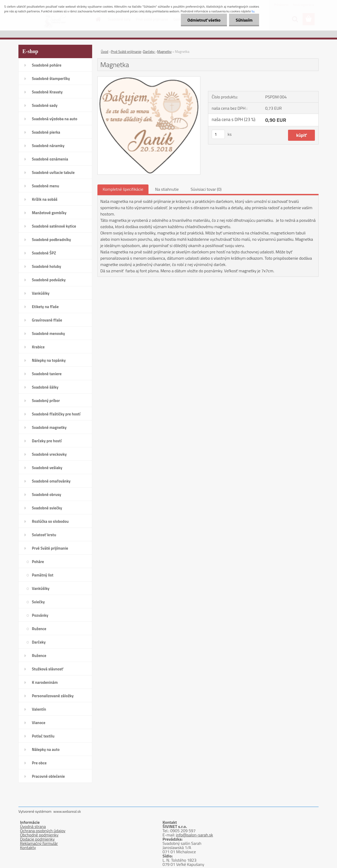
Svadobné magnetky (49, 427)
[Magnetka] (149, 79)
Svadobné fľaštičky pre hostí (56, 414)
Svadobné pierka (46, 132)
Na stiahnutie (167, 189)
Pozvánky (40, 615)
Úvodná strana (33, 826)
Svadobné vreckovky (49, 454)
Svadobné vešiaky (47, 468)
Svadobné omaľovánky (51, 481)
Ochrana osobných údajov (43, 831)
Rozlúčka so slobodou (50, 521)
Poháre (38, 562)
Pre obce (39, 763)
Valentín (39, 709)
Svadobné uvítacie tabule (53, 172)
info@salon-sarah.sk (194, 835)
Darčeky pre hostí (47, 441)
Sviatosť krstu (44, 535)
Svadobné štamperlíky (51, 79)
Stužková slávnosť (48, 669)
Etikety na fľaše (45, 307)
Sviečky (38, 602)
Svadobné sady (45, 105)
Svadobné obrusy (46, 495)
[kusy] (218, 134)
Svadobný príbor (46, 401)
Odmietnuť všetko (204, 20)
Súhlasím (244, 20)
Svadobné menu (46, 186)
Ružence (39, 629)
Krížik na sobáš (45, 199)
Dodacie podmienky (37, 839)
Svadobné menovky (48, 333)
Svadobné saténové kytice (54, 226)
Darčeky (39, 642)
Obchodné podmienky (39, 835)
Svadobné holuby (46, 266)
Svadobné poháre (47, 65)
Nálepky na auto (46, 749)
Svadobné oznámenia (50, 159)
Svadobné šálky (45, 387)
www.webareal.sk (67, 811)
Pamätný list (43, 575)
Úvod (105, 52)
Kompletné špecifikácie (123, 189)
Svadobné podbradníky (51, 240)
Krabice (38, 347)
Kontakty (28, 847)
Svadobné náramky (48, 146)
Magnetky (164, 52)
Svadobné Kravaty (47, 92)
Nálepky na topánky (49, 360)
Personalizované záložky (53, 696)
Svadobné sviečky (47, 508)
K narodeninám (45, 682)
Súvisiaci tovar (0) (206, 189)
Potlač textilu (43, 736)
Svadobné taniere (47, 374)
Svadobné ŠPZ (44, 253)
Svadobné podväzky (49, 280)
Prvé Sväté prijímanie (50, 548)
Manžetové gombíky (49, 213)
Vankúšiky (41, 293)
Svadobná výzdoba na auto (55, 119)
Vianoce (39, 723)
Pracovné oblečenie (48, 776)
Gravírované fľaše (47, 320)
